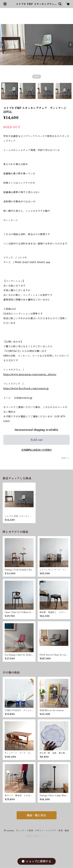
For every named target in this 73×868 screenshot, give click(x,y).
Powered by (36, 836)
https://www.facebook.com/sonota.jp (26, 388)
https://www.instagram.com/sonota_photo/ (30, 374)
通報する (65, 458)
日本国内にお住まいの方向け (37, 450)
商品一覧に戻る (37, 815)
